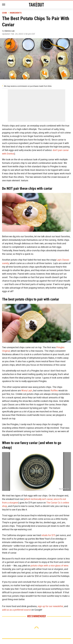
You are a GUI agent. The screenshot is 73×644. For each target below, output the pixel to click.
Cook (4, 13)
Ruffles (54, 391)
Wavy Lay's (27, 391)
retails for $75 (48, 535)
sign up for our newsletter (50, 606)
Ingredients (16, 13)
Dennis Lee (10, 31)
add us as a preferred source (16, 610)
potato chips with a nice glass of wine (50, 566)
